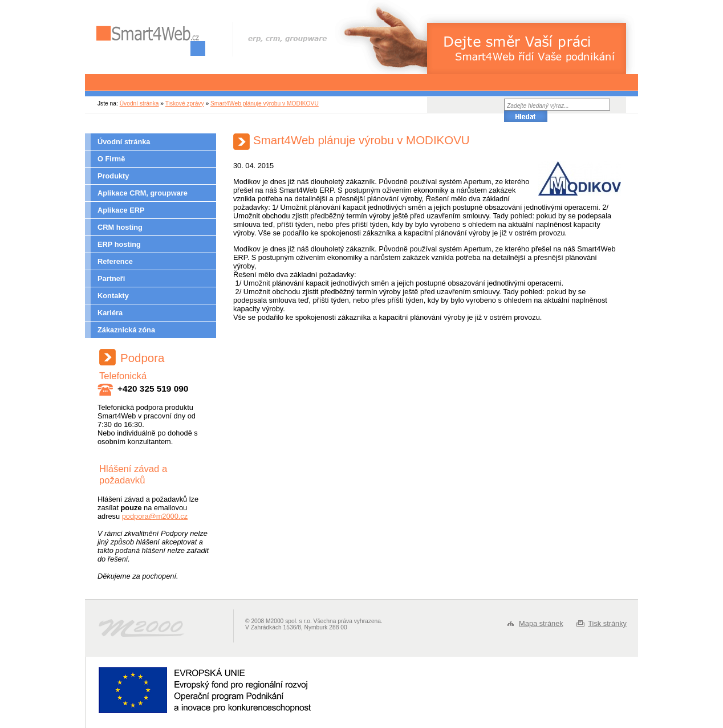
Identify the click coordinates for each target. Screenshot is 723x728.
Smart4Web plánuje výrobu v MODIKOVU (265, 103)
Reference (115, 261)
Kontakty (113, 296)
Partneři (111, 278)
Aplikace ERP (121, 210)
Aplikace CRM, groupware (143, 193)
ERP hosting (119, 244)
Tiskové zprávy (185, 103)
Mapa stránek (541, 623)
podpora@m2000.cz (155, 516)
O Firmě (111, 159)
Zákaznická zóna (126, 330)
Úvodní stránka (139, 103)
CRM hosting (120, 227)
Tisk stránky (607, 623)
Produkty (113, 176)
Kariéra (110, 313)
